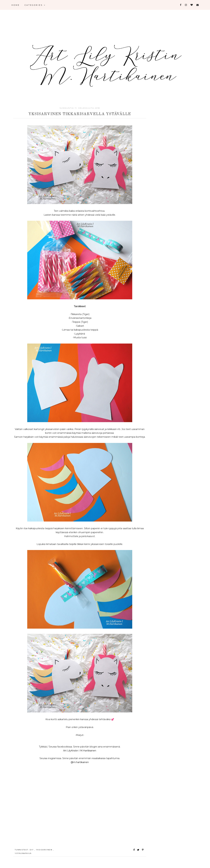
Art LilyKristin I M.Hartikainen (80, 751)
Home (16, 5)
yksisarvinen (45, 850)
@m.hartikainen (80, 762)
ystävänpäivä (23, 853)
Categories (35, 5)
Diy (32, 850)
